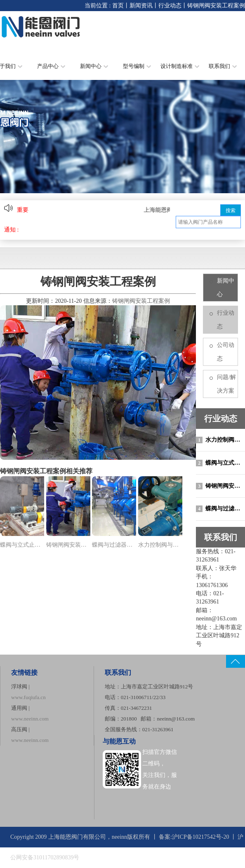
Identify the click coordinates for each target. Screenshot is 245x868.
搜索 (231, 211)
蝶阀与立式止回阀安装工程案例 (220, 463)
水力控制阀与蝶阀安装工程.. (160, 545)
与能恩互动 (119, 741)
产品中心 (51, 66)
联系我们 (223, 66)
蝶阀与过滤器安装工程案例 (220, 509)
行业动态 (170, 6)
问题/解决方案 (226, 384)
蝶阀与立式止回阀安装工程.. (22, 545)
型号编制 (137, 66)
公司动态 (226, 352)
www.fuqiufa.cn (28, 697)
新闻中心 (94, 66)
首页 (118, 6)
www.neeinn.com (30, 719)
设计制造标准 (180, 66)
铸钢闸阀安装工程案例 (220, 486)
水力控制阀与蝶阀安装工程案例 (220, 440)
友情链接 (24, 673)
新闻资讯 (141, 6)
